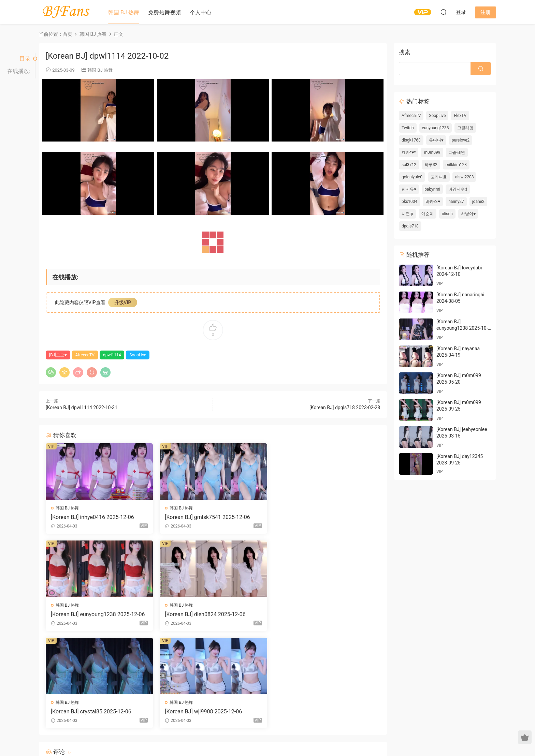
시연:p (407, 214)
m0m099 (432, 152)
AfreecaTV (85, 355)
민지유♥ (409, 189)
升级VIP (123, 302)
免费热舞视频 (164, 12)
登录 (219, 672)
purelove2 (461, 140)
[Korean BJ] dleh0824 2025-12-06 (91, 614)
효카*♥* (409, 152)
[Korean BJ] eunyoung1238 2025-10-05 (462, 328)
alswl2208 (465, 177)
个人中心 (201, 12)
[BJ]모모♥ (58, 355)
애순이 (428, 214)
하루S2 (431, 165)
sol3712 (409, 165)
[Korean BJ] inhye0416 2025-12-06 (92, 517)
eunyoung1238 (436, 128)
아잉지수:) (458, 189)
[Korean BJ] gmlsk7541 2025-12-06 (207, 517)
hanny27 (456, 202)
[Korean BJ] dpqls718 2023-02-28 (345, 407)
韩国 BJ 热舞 (124, 12)
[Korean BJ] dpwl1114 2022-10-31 (82, 407)
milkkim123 (456, 165)
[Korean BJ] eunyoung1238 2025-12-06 (326, 517)
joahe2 (478, 202)
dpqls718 (410, 226)
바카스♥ (433, 202)
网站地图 (332, 733)
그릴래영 (465, 128)
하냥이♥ (468, 214)
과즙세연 (457, 152)
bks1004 (409, 202)
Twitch (408, 128)
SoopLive (138, 355)
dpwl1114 (112, 355)
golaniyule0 (412, 177)
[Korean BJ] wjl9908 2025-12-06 (317, 614)
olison (447, 214)
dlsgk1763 (411, 140)
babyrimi (432, 189)
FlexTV (460, 116)
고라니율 (439, 177)
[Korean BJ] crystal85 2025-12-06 (205, 614)
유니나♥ (436, 140)
